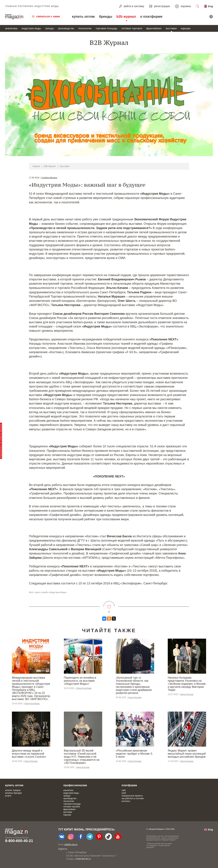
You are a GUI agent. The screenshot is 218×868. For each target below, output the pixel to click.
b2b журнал (126, 16)
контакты (126, 801)
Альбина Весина (49, 178)
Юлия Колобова (32, 704)
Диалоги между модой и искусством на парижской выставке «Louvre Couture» (29, 754)
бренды (106, 16)
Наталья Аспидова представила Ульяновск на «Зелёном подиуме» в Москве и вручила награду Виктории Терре (187, 684)
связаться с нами (48, 16)
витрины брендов (13, 793)
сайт (124, 790)
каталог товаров (13, 790)
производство (66, 28)
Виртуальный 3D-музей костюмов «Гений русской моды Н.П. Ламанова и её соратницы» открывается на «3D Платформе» (82, 757)
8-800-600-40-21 (19, 841)
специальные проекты (132, 796)
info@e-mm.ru (71, 845)
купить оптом (83, 16)
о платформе (151, 16)
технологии (85, 28)
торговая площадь (106, 28)
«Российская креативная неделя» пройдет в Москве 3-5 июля (134, 754)
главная (36, 166)
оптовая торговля (132, 28)
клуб (124, 793)
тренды (49, 28)
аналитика (11, 28)
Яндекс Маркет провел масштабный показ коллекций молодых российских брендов (187, 754)
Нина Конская (135, 697)
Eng (211, 6)
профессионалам (75, 785)
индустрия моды (31, 28)
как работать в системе (133, 798)
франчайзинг (154, 28)
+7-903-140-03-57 (76, 859)
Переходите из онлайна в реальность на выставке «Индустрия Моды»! (80, 681)
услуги (8, 796)
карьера (185, 28)
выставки (171, 28)
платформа (129, 785)
